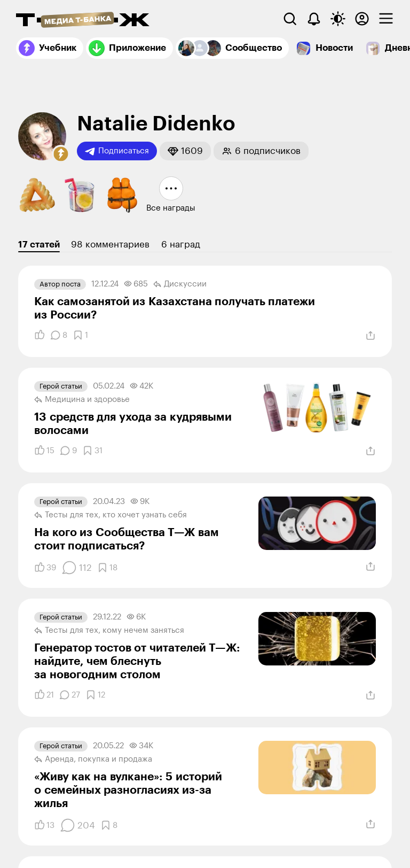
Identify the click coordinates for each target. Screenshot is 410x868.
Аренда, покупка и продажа (93, 759)
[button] (61, 154)
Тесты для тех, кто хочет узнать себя (111, 515)
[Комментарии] (59, 335)
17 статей (39, 245)
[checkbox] (386, 19)
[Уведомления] (314, 19)
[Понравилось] (40, 335)
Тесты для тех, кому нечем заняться (109, 631)
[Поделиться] (370, 336)
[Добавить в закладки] (80, 335)
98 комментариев (110, 245)
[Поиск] (290, 19)
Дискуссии (180, 284)
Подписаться (117, 151)
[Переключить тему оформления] (338, 19)
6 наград (181, 245)
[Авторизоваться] (362, 19)
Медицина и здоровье (82, 400)
